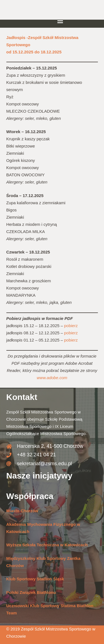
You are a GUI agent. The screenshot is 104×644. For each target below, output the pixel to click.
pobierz (71, 326)
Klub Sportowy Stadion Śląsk (35, 579)
